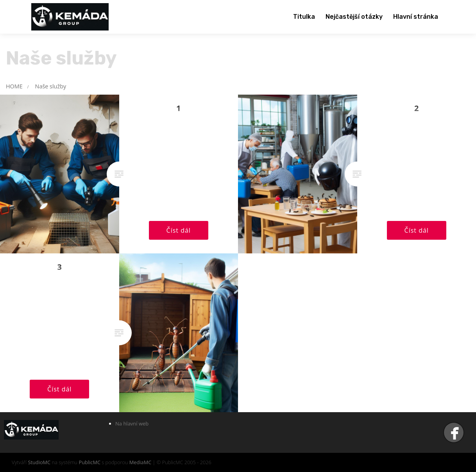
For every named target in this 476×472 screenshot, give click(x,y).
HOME (14, 86)
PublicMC (89, 462)
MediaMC (140, 462)
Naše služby (51, 86)
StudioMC (39, 462)
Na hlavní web (132, 424)
